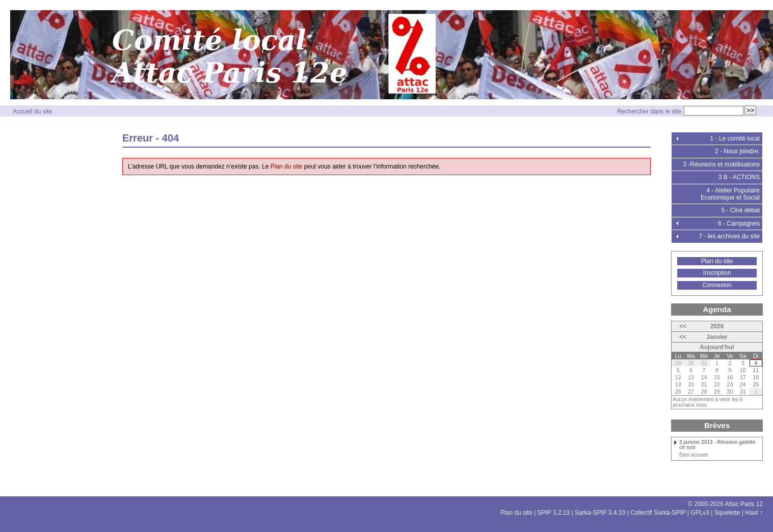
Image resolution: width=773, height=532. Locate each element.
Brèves (717, 425)
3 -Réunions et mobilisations (721, 164)
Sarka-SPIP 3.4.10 (600, 513)
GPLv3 (700, 513)
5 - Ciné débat (741, 210)
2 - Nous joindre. (737, 151)
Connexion (717, 285)
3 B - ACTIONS (739, 177)
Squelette (727, 513)
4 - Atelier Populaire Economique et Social (730, 194)
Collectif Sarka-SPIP (658, 513)
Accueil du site (32, 111)
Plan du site (287, 166)
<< (683, 326)
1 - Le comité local (735, 138)
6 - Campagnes (739, 223)
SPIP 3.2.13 (553, 513)
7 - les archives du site (729, 236)
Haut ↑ (754, 513)
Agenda (717, 309)
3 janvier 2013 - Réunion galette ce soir (717, 445)
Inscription (717, 273)
